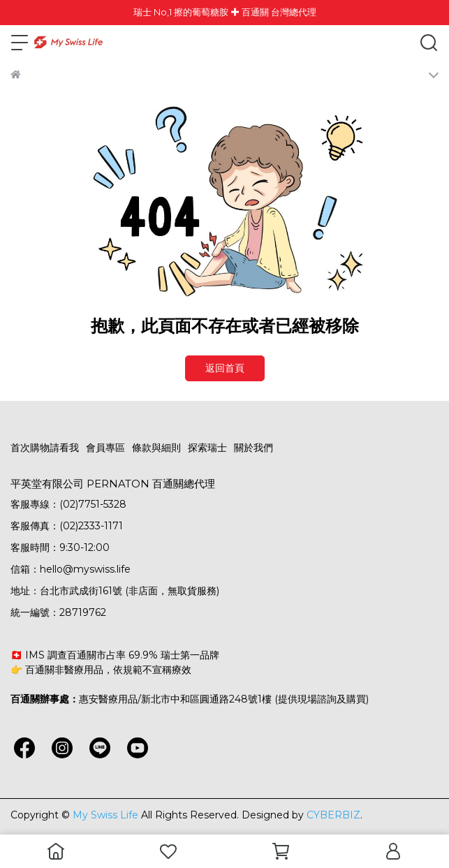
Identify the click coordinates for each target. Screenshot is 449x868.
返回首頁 (225, 368)
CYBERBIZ (333, 815)
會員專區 (105, 448)
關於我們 (253, 448)
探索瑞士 (207, 448)
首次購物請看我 (45, 448)
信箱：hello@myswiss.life (71, 569)
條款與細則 (156, 448)
